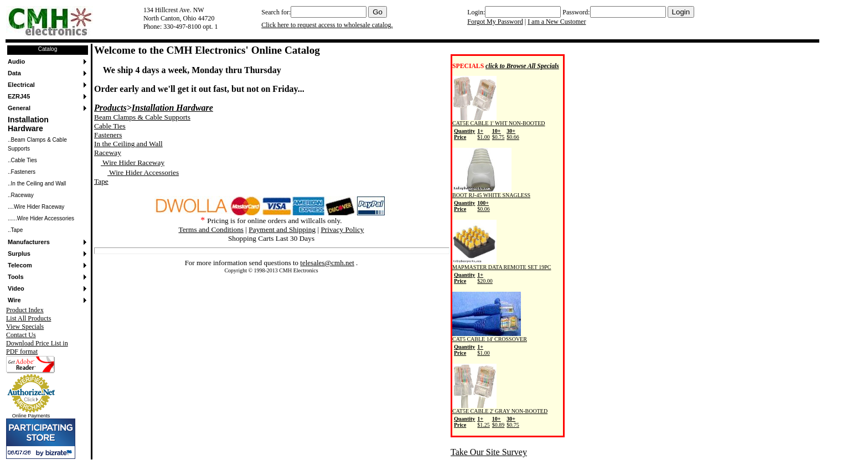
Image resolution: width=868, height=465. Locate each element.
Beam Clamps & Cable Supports (142, 117)
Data (14, 73)
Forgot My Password (495, 22)
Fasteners (108, 135)
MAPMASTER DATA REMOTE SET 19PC (502, 272)
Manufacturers (29, 242)
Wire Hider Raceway (133, 162)
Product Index (25, 310)
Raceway (108, 153)
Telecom (20, 265)
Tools (16, 277)
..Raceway (21, 195)
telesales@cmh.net (327, 263)
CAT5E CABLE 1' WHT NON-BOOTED (499, 128)
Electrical (21, 85)
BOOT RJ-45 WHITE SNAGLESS (491, 200)
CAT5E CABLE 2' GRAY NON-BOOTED (500, 416)
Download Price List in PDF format (37, 347)
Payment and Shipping (282, 229)
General (19, 108)
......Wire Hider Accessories (41, 218)
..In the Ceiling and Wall (37, 184)
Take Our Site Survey (489, 452)
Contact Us (21, 335)
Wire (14, 300)
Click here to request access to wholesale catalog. (327, 25)
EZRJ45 (19, 96)
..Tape (15, 230)
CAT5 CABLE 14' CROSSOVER (490, 344)
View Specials (25, 327)
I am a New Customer (557, 22)
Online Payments (31, 416)
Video (16, 288)
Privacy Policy (342, 229)
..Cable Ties (22, 160)
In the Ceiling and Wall (128, 144)
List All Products (29, 318)
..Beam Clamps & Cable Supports (37, 144)
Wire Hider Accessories (143, 172)
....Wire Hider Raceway (36, 207)
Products (110, 108)
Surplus (19, 254)
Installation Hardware (28, 124)
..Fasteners (22, 172)
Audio (16, 61)
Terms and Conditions (211, 229)
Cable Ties (110, 126)
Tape (101, 181)
